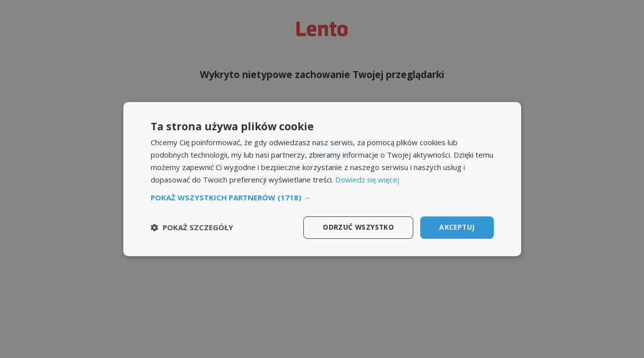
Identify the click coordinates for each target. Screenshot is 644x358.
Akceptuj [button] (456, 227)
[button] (322, 197)
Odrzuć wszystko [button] (357, 227)
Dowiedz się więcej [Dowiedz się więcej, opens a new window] (368, 179)
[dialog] (322, 179)
